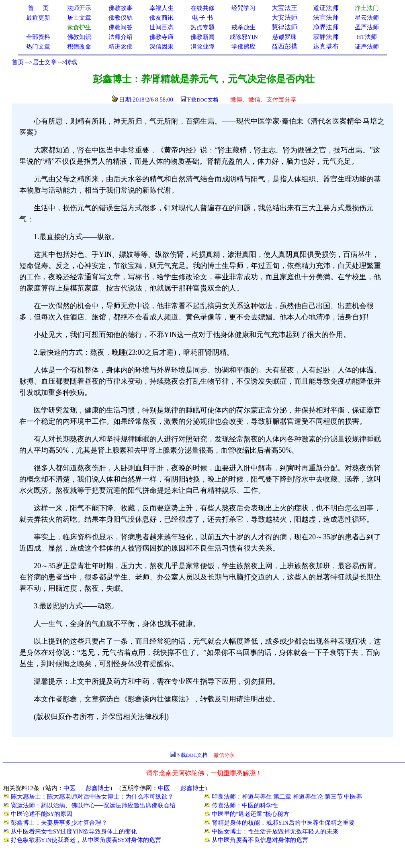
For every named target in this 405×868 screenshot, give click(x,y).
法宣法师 (326, 17)
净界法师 (326, 27)
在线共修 (202, 8)
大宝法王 (284, 8)
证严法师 (367, 47)
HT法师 (367, 37)
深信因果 (162, 47)
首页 (18, 62)
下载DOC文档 (202, 100)
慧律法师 (284, 27)
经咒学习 (243, 8)
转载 (71, 62)
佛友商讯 (162, 18)
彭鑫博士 (98, 788)
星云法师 (367, 18)
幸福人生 (162, 8)
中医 (70, 788)
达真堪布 (326, 46)
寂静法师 (326, 37)
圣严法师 (367, 27)
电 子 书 (202, 18)
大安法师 (284, 17)
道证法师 (326, 8)
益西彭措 (284, 46)
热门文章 (38, 47)
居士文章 (45, 62)
